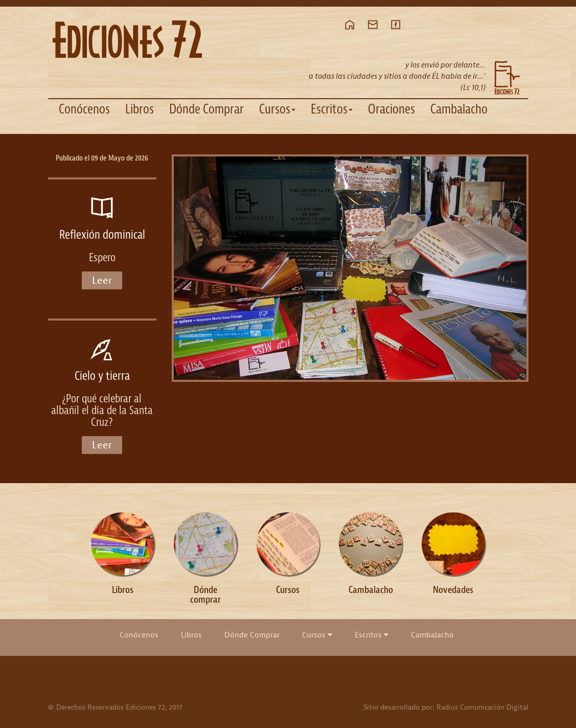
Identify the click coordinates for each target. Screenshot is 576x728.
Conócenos (84, 109)
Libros (140, 109)
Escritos (372, 635)
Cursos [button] (277, 109)
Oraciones (391, 109)
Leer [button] (102, 280)
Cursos (317, 635)
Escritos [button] (332, 109)
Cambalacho (459, 109)
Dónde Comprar (206, 109)
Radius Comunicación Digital (482, 707)
